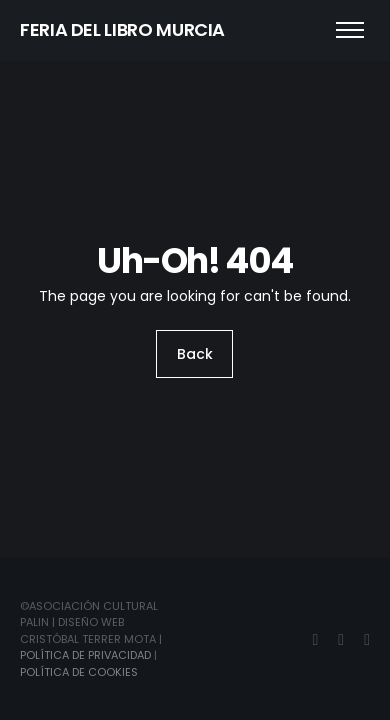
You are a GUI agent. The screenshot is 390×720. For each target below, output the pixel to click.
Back (195, 354)
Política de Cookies (79, 672)
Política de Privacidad (85, 655)
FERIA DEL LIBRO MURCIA (122, 29)
